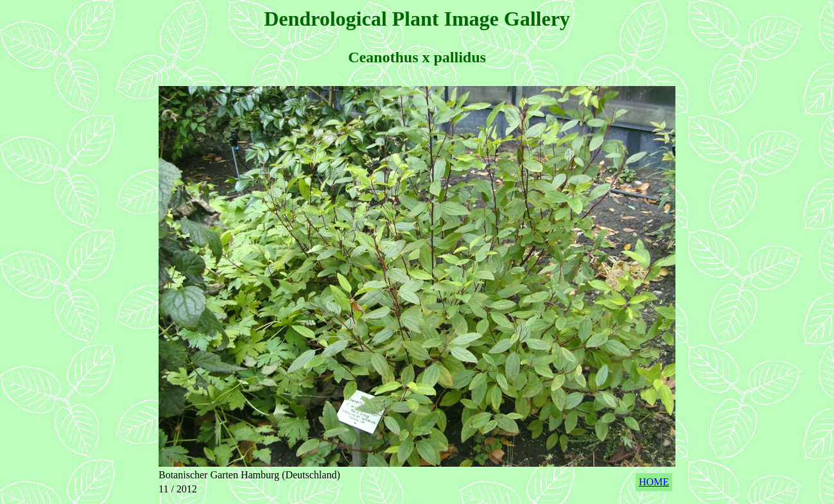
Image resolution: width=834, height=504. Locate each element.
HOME (654, 482)
